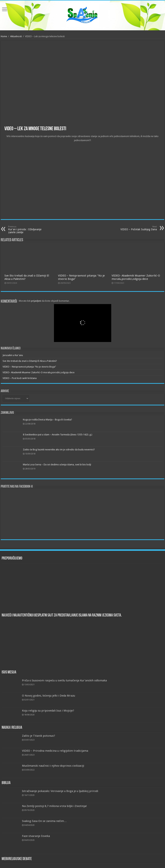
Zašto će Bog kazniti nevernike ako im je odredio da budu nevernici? (59, 450)
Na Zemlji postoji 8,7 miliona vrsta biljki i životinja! (54, 806)
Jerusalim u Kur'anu (13, 355)
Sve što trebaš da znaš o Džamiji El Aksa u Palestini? (30, 361)
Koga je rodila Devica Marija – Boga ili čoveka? (47, 420)
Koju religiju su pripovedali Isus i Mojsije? (48, 711)
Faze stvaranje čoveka (36, 836)
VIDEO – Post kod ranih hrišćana (20, 378)
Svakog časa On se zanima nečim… (44, 821)
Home (4, 36)
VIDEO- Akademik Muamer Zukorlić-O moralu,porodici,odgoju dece (136, 277)
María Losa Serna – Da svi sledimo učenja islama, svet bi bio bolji (57, 465)
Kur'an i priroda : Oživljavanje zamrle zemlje (27, 230)
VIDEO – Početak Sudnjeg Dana (138, 228)
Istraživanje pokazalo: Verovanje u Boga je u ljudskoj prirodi (60, 791)
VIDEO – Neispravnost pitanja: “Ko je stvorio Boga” (29, 367)
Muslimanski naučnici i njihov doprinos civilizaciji (53, 766)
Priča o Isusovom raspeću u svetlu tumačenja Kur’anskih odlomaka (64, 680)
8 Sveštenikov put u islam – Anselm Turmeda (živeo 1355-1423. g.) (58, 435)
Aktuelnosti (16, 36)
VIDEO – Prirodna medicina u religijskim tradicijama (55, 751)
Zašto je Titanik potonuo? (39, 736)
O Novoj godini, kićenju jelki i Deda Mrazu (49, 696)
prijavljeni (36, 301)
